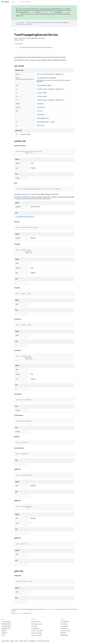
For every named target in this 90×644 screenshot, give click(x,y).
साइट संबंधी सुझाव (32, 641)
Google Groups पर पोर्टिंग (36, 635)
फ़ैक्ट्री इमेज (4, 631)
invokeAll (39, 89)
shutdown (39, 111)
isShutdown (40, 104)
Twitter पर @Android (36, 622)
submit (38, 118)
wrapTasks (23, 134)
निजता (25, 641)
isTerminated (40, 107)
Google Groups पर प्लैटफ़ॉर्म (37, 631)
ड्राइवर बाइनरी (4, 633)
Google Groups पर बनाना (36, 633)
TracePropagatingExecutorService (25, 79)
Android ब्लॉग (34, 626)
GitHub (3, 635)
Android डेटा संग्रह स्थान (6, 622)
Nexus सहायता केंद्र (64, 626)
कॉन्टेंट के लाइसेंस (29, 609)
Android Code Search (25, 2)
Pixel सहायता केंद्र (64, 624)
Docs (13, 2)
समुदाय (12, 641)
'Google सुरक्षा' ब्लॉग (35, 628)
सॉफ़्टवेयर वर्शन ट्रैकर (64, 635)
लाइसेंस (21, 641)
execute (39, 85)
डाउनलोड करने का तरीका (6, 626)
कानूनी (16, 641)
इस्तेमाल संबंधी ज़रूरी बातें (6, 624)
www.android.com (65, 628)
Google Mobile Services (66, 631)
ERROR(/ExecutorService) (45, 80)
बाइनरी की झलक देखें (6, 628)
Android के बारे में (5, 641)
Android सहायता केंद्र (65, 622)
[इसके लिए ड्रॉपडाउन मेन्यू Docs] (17, 2)
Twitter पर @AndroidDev (36, 624)
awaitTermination (42, 74)
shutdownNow (40, 115)
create (39, 78)
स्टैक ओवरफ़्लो (63, 633)
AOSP (15, 30)
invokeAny (39, 96)
